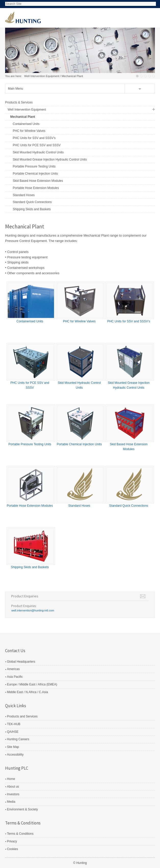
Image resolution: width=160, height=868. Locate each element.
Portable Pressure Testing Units (34, 166)
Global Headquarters (21, 662)
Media (11, 802)
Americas (13, 669)
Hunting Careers (18, 739)
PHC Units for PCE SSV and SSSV (37, 145)
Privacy (12, 841)
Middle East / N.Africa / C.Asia (27, 692)
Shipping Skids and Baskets (32, 209)
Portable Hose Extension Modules (36, 188)
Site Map (13, 747)
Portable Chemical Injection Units (35, 174)
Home (11, 779)
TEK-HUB (14, 724)
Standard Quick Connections (32, 202)
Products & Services (19, 102)
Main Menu (15, 89)
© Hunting (80, 863)
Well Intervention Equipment (42, 76)
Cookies (12, 849)
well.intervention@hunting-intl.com (33, 610)
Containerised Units (26, 124)
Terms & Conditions (20, 834)
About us (13, 787)
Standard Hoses (24, 195)
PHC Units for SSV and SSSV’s (34, 138)
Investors (13, 794)
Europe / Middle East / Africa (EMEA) (32, 684)
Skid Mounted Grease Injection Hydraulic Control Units (50, 160)
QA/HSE (13, 732)
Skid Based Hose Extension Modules (38, 181)
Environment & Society (22, 809)
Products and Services (22, 716)
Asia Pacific (15, 677)
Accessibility (15, 755)
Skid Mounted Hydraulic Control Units (38, 152)
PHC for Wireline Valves (29, 131)
